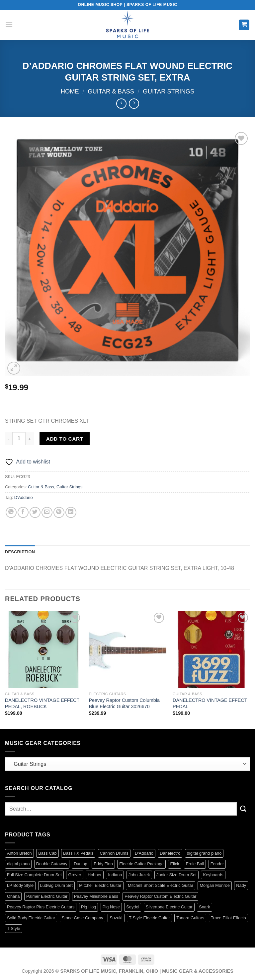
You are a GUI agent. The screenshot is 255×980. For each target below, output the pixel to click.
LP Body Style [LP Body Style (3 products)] (20, 885)
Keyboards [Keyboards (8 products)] (213, 875)
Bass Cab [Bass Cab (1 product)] (47, 853)
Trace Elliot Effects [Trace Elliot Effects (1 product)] (228, 918)
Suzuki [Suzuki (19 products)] (116, 918)
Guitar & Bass (111, 91)
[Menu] (9, 25)
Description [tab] (20, 552)
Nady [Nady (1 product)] (241, 885)
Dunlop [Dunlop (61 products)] (81, 864)
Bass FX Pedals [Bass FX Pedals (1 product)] (78, 853)
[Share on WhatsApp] (11, 512)
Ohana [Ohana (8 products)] (13, 896)
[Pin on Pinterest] (59, 512)
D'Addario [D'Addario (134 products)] (144, 853)
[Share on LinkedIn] (71, 512)
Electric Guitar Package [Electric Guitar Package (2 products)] (141, 864)
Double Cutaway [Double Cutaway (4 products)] (52, 864)
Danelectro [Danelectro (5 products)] (170, 853)
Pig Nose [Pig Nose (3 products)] (111, 907)
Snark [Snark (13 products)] (204, 907)
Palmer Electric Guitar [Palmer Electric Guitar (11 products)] (47, 896)
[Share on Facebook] (23, 512)
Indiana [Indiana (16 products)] (115, 875)
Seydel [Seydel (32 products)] (133, 907)
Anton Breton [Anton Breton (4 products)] (19, 853)
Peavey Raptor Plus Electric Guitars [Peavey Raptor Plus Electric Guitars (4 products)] (41, 907)
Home (70, 91)
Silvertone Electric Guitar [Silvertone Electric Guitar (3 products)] (169, 907)
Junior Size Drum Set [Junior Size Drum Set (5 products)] (176, 875)
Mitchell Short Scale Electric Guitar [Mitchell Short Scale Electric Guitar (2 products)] (161, 885)
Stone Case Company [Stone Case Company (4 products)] (83, 918)
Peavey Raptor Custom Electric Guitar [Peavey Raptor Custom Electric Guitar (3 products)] (160, 896)
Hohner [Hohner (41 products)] (95, 875)
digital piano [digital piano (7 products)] (18, 864)
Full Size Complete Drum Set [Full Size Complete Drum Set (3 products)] (34, 875)
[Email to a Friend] (47, 512)
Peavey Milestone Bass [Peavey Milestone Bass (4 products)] (96, 896)
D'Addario (24, 497)
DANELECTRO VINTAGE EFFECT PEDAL (210, 703)
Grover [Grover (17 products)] (75, 875)
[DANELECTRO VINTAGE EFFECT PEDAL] (211, 650)
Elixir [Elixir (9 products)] (175, 864)
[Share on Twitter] (35, 512)
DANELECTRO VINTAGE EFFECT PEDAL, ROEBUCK (42, 703)
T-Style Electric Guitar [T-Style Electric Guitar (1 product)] (149, 918)
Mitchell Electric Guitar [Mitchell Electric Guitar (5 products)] (100, 885)
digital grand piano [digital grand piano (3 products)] (204, 853)
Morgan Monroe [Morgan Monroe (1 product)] (214, 885)
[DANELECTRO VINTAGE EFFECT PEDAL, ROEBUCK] (44, 650)
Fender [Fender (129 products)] (217, 864)
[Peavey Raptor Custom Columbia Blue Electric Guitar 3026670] (127, 650)
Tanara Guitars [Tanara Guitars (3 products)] (190, 918)
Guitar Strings (169, 91)
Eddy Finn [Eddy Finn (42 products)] (103, 864)
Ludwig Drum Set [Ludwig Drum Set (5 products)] (56, 885)
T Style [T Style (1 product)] (14, 928)
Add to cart (65, 439)
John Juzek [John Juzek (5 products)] (139, 875)
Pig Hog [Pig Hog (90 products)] (89, 907)
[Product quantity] (19, 439)
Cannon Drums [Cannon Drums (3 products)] (114, 853)
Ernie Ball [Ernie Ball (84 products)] (195, 864)
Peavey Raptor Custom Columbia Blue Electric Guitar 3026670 (124, 703)
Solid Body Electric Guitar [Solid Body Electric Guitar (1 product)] (31, 918)
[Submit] (243, 809)
